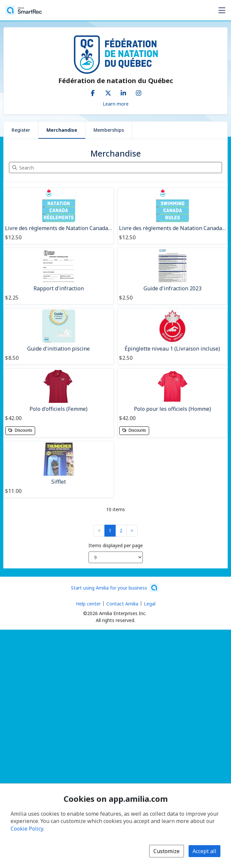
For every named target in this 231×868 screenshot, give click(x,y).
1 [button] (110, 530)
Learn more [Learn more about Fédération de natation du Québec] (116, 104)
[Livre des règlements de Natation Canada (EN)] (173, 216)
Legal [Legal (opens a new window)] (150, 604)
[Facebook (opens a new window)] (93, 92)
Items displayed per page (116, 545)
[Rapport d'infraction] (59, 276)
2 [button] (121, 530)
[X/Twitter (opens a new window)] (108, 92)
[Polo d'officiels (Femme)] (59, 403)
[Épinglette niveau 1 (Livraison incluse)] (173, 336)
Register (21, 130)
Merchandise (62, 130)
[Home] (24, 10)
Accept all (204, 851)
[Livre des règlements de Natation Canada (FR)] (59, 216)
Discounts (20, 430)
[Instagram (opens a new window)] (139, 92)
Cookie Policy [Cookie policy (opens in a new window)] (27, 829)
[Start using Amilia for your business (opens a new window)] (115, 588)
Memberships (109, 130)
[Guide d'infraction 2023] (173, 276)
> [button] (132, 530)
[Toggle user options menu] (222, 10)
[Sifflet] (59, 469)
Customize (167, 851)
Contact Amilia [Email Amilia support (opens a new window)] (122, 604)
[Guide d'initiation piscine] (59, 336)
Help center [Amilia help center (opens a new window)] (88, 604)
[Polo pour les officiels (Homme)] (173, 403)
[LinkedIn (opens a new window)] (123, 92)
